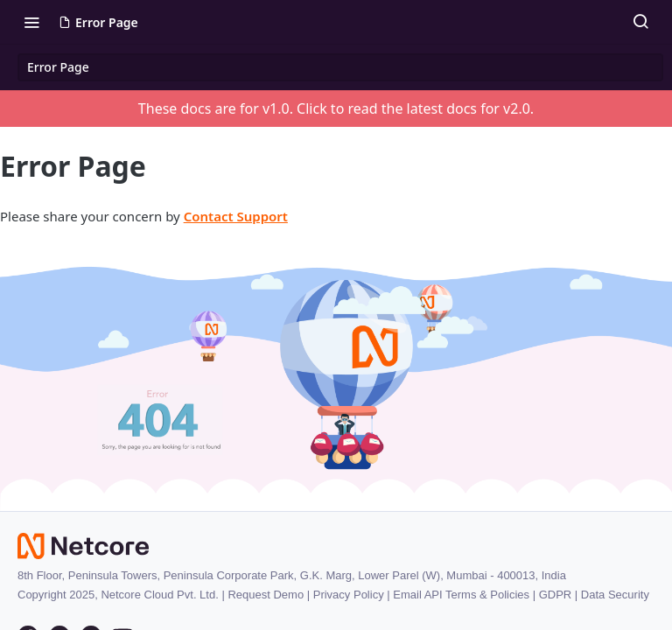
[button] (336, 374)
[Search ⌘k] (640, 22)
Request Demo (266, 595)
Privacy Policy (349, 595)
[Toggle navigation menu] (31, 22)
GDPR (556, 595)
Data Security (615, 595)
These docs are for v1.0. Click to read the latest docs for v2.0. (336, 108)
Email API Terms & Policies (461, 595)
